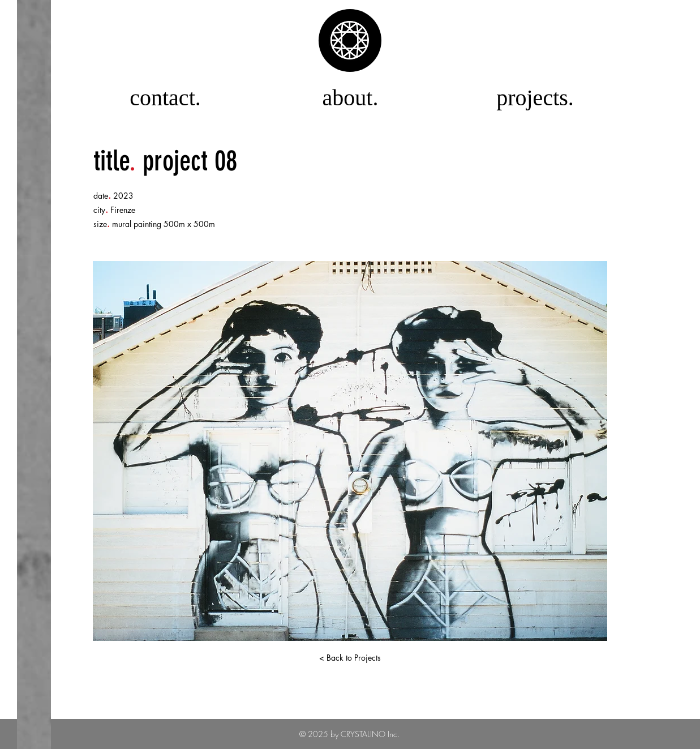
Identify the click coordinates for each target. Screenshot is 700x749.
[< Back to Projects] (350, 658)
